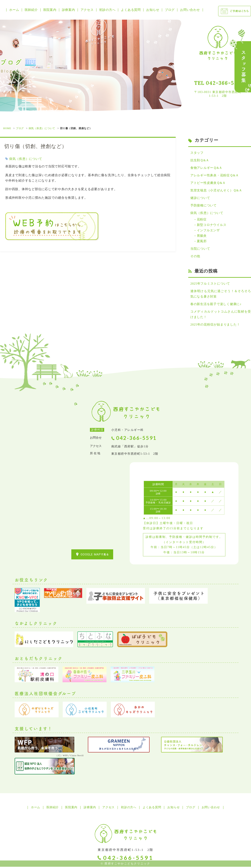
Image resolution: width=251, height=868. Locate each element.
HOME (7, 128)
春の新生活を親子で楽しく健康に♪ (216, 305)
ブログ (20, 128)
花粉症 (202, 220)
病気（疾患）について (42, 128)
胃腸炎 (202, 236)
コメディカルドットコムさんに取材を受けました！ (221, 315)
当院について (200, 249)
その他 (195, 257)
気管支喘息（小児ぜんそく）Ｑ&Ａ (216, 191)
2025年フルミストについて (210, 284)
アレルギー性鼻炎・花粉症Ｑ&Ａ (215, 176)
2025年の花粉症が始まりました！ (215, 326)
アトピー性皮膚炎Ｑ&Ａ (208, 183)
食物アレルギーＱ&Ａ (206, 168)
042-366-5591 (224, 83)
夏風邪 (202, 242)
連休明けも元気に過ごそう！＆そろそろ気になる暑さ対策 (221, 295)
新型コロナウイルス (212, 225)
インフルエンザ (208, 231)
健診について (200, 198)
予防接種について (204, 206)
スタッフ (197, 153)
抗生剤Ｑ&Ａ (200, 160)
